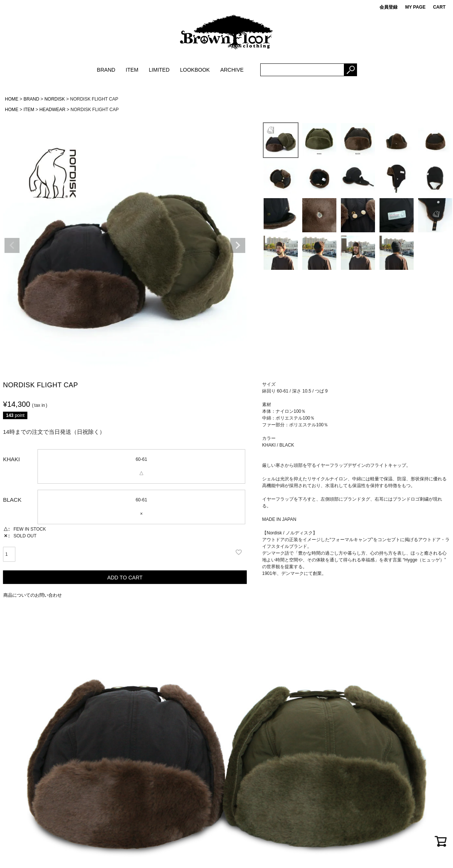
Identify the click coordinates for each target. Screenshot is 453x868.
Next (238, 245)
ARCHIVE (232, 70)
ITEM (132, 70)
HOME (12, 99)
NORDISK (55, 99)
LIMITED (159, 70)
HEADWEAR (52, 110)
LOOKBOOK (195, 70)
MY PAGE (415, 7)
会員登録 (388, 7)
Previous (12, 245)
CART (439, 7)
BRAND (106, 70)
